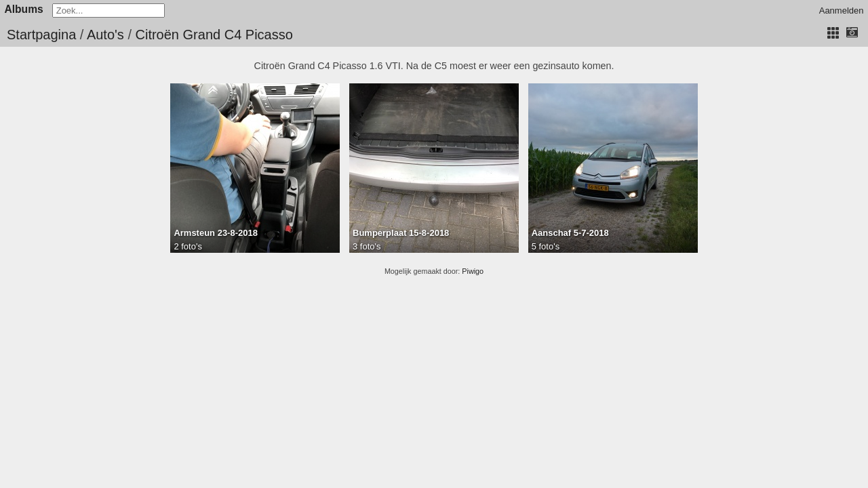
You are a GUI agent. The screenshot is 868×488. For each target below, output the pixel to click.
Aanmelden (842, 11)
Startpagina (41, 35)
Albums (24, 9)
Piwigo (473, 271)
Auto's (105, 35)
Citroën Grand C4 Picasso (214, 35)
